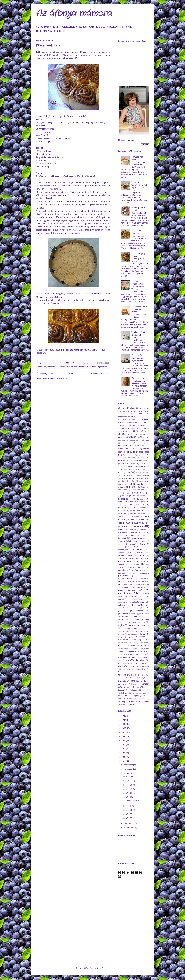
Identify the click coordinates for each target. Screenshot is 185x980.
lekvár (120, 544)
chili (144, 434)
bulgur (143, 425)
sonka (130, 634)
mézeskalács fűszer (126, 570)
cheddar (122, 434)
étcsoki (121, 460)
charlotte (143, 431)
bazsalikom (144, 420)
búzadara (146, 428)
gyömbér (122, 487)
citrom (121, 437)
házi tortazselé (139, 490)
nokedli (144, 579)
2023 (124, 724)
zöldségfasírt (124, 702)
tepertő (144, 663)
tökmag (121, 678)
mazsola (143, 562)
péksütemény (138, 602)
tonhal (135, 672)
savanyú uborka (124, 631)
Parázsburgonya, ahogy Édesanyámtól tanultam (139, 257)
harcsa (144, 487)
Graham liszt (139, 484)
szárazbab (145, 640)
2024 (124, 720)
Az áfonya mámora (74, 13)
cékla (133, 431)
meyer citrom (140, 567)
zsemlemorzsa (128, 704)
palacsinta (141, 587)
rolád (137, 619)
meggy (136, 564)
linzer (140, 550)
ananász (143, 408)
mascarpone (125, 561)
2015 (124, 757)
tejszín (145, 654)
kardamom (145, 511)
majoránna (145, 553)
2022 (124, 728)
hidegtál (121, 493)
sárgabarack (144, 625)
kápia (120, 505)
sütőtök (135, 640)
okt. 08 (130, 810)
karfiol (124, 514)
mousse (132, 573)
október (128, 773)
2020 (124, 737)
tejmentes (134, 654)
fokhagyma (124, 472)
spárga (131, 637)
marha (130, 558)
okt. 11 (129, 806)
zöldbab (130, 699)
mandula (141, 555)
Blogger (105, 968)
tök (138, 675)
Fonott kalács (138, 378)
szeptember (129, 823)
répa (135, 616)
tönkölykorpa (131, 678)
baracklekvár (124, 417)
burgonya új (134, 428)
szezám (122, 645)
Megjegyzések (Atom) (58, 378)
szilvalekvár (145, 645)
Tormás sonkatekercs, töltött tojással (138, 284)
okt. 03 (130, 818)
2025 (124, 716)
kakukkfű (141, 499)
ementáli (131, 458)
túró (133, 681)
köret (133, 535)
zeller (120, 699)
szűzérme (146, 648)
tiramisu (131, 666)
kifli (120, 527)
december (129, 765)
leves (130, 547)
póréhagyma (137, 614)
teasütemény (131, 651)
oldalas (144, 582)
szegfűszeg (143, 643)
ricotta (125, 619)
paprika (140, 590)
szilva (133, 645)
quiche (146, 614)
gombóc (132, 481)
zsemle (146, 702)
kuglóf (144, 538)
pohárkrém (123, 614)
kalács (121, 502)
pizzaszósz (123, 611)
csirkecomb (127, 443)
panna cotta (124, 590)
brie (136, 422)
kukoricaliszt (133, 541)
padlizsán (126, 587)
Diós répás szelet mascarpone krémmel (139, 309)
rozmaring (133, 622)
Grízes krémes (138, 355)
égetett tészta (128, 455)
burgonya (122, 428)
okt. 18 (129, 797)
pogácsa (139, 611)
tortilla (132, 675)
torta (121, 675)
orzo (137, 584)
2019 (124, 741)
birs (123, 422)
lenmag (121, 547)
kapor (130, 505)
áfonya (121, 408)
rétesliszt (69, 367)
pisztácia (121, 608)
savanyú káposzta (139, 628)
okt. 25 (129, 789)
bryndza (132, 425)
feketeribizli (135, 469)
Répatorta (136, 182)
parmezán (123, 599)
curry (145, 437)
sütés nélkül (123, 640)
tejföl (123, 654)
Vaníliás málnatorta (140, 332)
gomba (121, 481)
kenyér (134, 520)
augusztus (129, 828)
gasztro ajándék (143, 475)
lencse (143, 544)
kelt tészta (51, 367)
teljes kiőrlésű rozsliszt (128, 663)
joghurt (121, 496)
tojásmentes (123, 672)
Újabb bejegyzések (45, 374)
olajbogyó (134, 582)
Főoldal (72, 374)
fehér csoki (122, 467)
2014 (124, 761)
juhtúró (132, 496)
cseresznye (122, 440)
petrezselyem (124, 605)
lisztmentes (122, 553)
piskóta (139, 605)
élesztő (121, 458)
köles (144, 532)
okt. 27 (130, 781)
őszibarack (145, 584)
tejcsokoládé (144, 651)
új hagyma (123, 684)
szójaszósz (135, 648)
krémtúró (134, 538)
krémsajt (122, 538)
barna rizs (138, 417)
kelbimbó (121, 517)
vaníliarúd (133, 690)
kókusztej (133, 530)
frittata (138, 473)
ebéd (130, 452)
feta (144, 469)
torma (143, 672)
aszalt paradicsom (133, 411)
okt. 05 (129, 814)
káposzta (142, 505)
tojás (129, 669)
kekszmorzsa (142, 514)
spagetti (121, 637)
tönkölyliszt (143, 678)
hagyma (133, 487)
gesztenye (127, 478)
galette (129, 475)
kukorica (121, 541)
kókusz (121, 530)
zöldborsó (141, 699)
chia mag (135, 434)
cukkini (133, 437)
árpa (120, 411)
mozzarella (144, 573)
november (129, 769)
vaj (138, 687)
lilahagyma (123, 550)
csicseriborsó (135, 440)
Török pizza (137, 231)
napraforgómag (140, 576)
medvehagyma (123, 564)
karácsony (124, 508)
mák (123, 555)
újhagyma (135, 684)
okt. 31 (129, 777)
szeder (132, 643)
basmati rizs (130, 420)
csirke (147, 440)
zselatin (137, 702)
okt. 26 (130, 785)
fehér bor (143, 464)
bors (130, 422)
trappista (122, 681)
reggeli (125, 616)
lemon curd (131, 544)
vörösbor (135, 693)
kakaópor (123, 499)
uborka (143, 681)
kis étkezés (60, 367)
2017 (124, 749)
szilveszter (125, 648)
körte (143, 535)
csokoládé (139, 446)
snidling (121, 634)
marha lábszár (141, 558)
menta (130, 567)
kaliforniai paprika (138, 502)
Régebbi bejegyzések (101, 374)
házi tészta (123, 490)
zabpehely (123, 696)
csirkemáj (141, 443)
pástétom (134, 599)
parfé (144, 596)
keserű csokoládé (135, 523)
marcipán (122, 558)
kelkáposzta (135, 517)
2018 (124, 745)
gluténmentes (141, 478)
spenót (142, 637)
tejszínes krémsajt (130, 657)
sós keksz (141, 634)
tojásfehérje (140, 669)
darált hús (123, 449)
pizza (142, 608)
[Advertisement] (134, 917)
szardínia (124, 643)
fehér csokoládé (136, 466)
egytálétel (142, 455)
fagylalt (146, 460)
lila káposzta (142, 547)
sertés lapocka (140, 631)
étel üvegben (135, 460)
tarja (122, 651)
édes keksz (144, 452)
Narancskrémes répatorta (138, 158)
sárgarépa (125, 628)
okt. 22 (130, 793)
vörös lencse (123, 693)
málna (132, 555)
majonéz (133, 553)
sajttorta (131, 625)
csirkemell (123, 446)
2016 (124, 753)
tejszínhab (145, 657)
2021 (124, 732)
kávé (132, 514)
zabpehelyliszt (102, 367)
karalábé (133, 511)
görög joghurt (124, 484)
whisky (144, 693)
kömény (121, 535)
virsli (144, 690)
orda (131, 584)
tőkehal (144, 675)
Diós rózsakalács (48, 45)
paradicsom (124, 593)
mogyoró (141, 570)
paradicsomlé (133, 596)
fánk (134, 464)
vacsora (127, 687)
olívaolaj (122, 584)
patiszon (143, 599)
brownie (121, 425)
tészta (121, 666)
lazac (144, 541)
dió (45, 367)
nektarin (134, 579)
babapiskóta (123, 414)
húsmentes (137, 493)
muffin (126, 576)
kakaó (143, 496)
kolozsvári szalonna (127, 532)
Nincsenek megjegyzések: (83, 363)
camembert (125, 431)
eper (142, 458)
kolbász (143, 530)
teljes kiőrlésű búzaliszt (87, 367)
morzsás (122, 573)
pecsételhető (123, 602)
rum (75, 367)
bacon (139, 414)
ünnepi (145, 684)
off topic (122, 582)
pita (132, 608)
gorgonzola (143, 481)
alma (132, 408)
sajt (120, 625)
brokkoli (143, 422)
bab (145, 411)
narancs (122, 579)
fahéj (124, 463)
